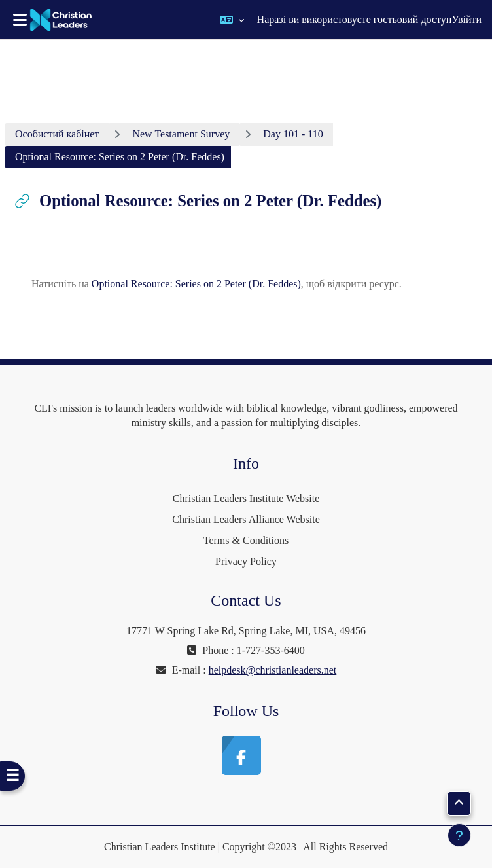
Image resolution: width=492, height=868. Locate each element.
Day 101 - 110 (293, 134)
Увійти (466, 19)
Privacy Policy (246, 561)
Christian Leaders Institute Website (246, 498)
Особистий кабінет (57, 134)
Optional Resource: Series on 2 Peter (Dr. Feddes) (196, 284)
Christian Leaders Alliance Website (246, 519)
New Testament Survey (181, 134)
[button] (232, 20)
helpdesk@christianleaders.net (273, 670)
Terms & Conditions (246, 540)
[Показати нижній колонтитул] (459, 835)
